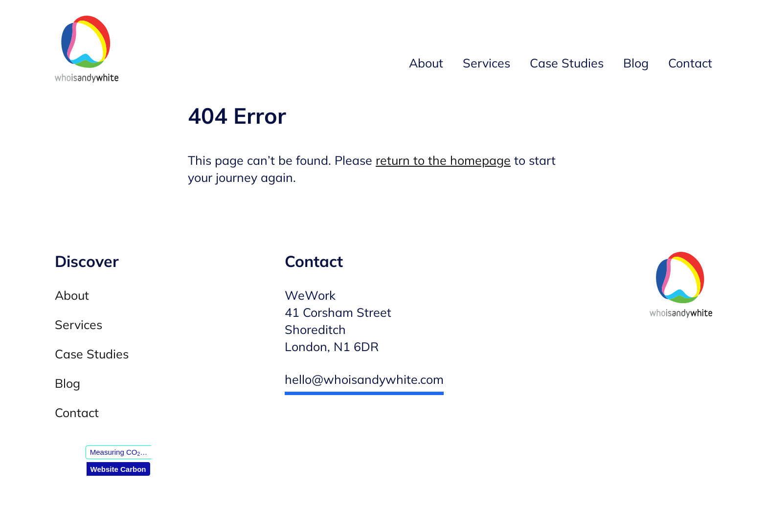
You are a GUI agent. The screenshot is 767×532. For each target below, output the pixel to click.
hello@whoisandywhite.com (364, 379)
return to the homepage (443, 160)
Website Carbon (118, 469)
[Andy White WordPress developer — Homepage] (87, 51)
